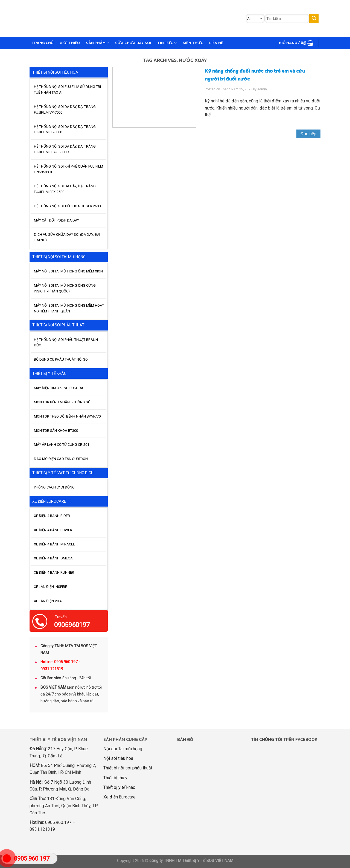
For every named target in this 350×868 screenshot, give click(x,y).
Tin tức (167, 43)
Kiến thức (193, 43)
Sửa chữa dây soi (133, 43)
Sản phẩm (97, 43)
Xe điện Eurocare (119, 797)
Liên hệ (216, 43)
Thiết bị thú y (115, 778)
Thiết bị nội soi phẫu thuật (128, 768)
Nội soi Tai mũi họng (123, 749)
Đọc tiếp (308, 134)
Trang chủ (43, 43)
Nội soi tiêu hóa (118, 758)
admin (262, 89)
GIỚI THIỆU (70, 43)
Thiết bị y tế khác (119, 787)
